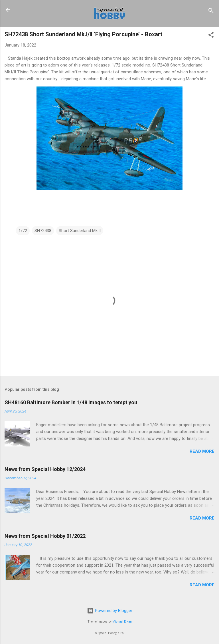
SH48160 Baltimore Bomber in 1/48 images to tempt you (71, 402)
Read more (202, 451)
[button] (211, 36)
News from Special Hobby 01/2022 (45, 536)
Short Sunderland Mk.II (80, 231)
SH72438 (43, 231)
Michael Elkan (122, 622)
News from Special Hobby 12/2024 (45, 469)
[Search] (211, 12)
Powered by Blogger (110, 611)
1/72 (23, 231)
